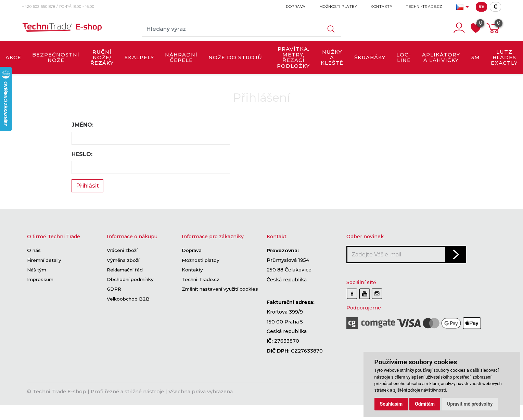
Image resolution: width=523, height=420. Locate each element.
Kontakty (381, 7)
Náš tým (37, 270)
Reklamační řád (125, 270)
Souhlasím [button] (391, 404)
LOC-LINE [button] (404, 58)
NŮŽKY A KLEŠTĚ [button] (332, 58)
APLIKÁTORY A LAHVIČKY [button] (441, 58)
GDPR (114, 289)
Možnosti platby (338, 7)
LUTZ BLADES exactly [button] (504, 58)
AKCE (13, 58)
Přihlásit (87, 186)
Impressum (40, 280)
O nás (34, 251)
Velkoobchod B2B (128, 299)
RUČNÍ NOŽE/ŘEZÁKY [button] (102, 58)
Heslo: (82, 154)
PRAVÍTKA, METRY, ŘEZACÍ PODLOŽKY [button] (293, 57)
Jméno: (82, 125)
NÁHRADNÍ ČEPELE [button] (181, 58)
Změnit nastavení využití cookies (220, 289)
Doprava (296, 7)
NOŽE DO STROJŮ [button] (235, 58)
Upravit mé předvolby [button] (470, 404)
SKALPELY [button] (139, 58)
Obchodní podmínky (130, 280)
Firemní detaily (44, 260)
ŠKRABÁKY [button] (370, 58)
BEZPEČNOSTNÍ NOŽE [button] (56, 58)
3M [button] (475, 58)
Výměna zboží (123, 260)
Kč (481, 7)
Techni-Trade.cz (424, 7)
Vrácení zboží (122, 251)
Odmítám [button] (425, 404)
